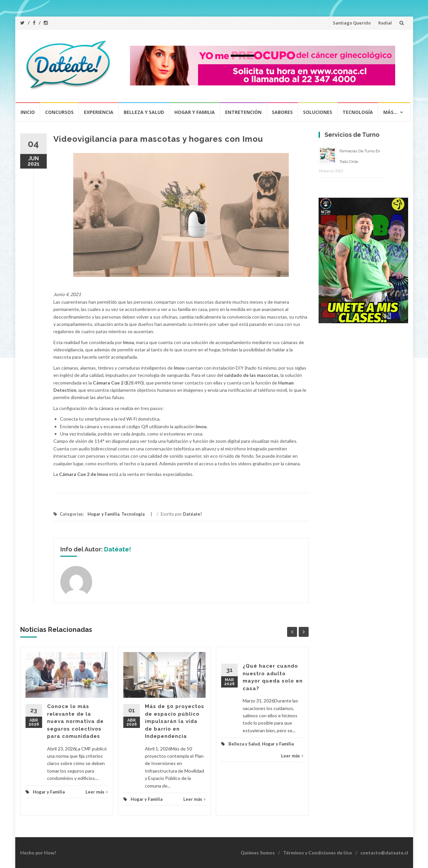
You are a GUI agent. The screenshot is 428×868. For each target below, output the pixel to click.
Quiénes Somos (258, 853)
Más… (390, 112)
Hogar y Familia (195, 112)
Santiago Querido (352, 23)
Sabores (282, 112)
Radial (385, 23)
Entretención (243, 112)
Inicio (28, 112)
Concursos (59, 112)
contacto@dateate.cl (384, 853)
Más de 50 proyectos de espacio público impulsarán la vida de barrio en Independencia (175, 721)
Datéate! (192, 514)
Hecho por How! (38, 853)
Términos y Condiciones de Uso (318, 853)
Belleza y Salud (144, 112)
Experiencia (99, 112)
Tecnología (358, 112)
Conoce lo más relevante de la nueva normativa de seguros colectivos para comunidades (75, 721)
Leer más (97, 792)
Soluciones (318, 112)
